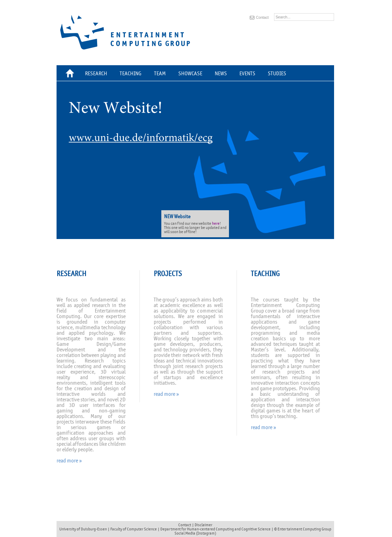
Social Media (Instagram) (195, 533)
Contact (262, 17)
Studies (277, 74)
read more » (69, 461)
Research (96, 74)
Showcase (190, 74)
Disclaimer (203, 525)
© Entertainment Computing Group (303, 529)
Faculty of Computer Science (134, 529)
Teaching (131, 74)
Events (247, 74)
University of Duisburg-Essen (83, 529)
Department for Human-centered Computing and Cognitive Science (215, 529)
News (221, 74)
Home (71, 74)
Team (160, 74)
